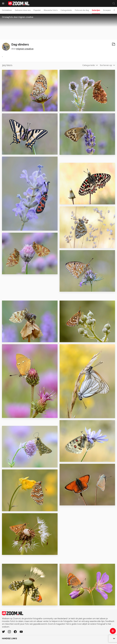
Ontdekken (7, 10)
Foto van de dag (82, 10)
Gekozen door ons (23, 10)
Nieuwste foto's (51, 10)
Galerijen (96, 10)
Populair (37, 10)
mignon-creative (25, 49)
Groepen (107, 10)
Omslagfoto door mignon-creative (18, 17)
